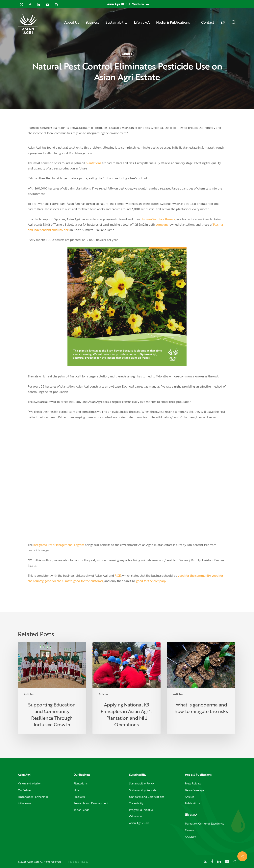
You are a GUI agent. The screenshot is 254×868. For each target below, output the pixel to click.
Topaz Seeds (81, 810)
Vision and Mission (30, 783)
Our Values (25, 790)
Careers (190, 830)
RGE (118, 575)
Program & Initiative (141, 810)
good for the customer (88, 581)
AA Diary (190, 837)
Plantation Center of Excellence (205, 823)
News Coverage (194, 790)
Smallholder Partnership (33, 797)
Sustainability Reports (143, 790)
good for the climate (58, 581)
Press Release (193, 783)
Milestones (25, 803)
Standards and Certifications (147, 797)
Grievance (135, 816)
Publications (193, 803)
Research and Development (91, 803)
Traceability (136, 803)
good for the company (151, 581)
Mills (76, 790)
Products (79, 797)
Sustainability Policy (141, 783)
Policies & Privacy (78, 862)
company (162, 224)
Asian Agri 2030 (139, 823)
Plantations (81, 783)
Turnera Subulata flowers (158, 219)
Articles (127, 54)
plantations (93, 163)
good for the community (194, 575)
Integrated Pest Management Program (59, 545)
